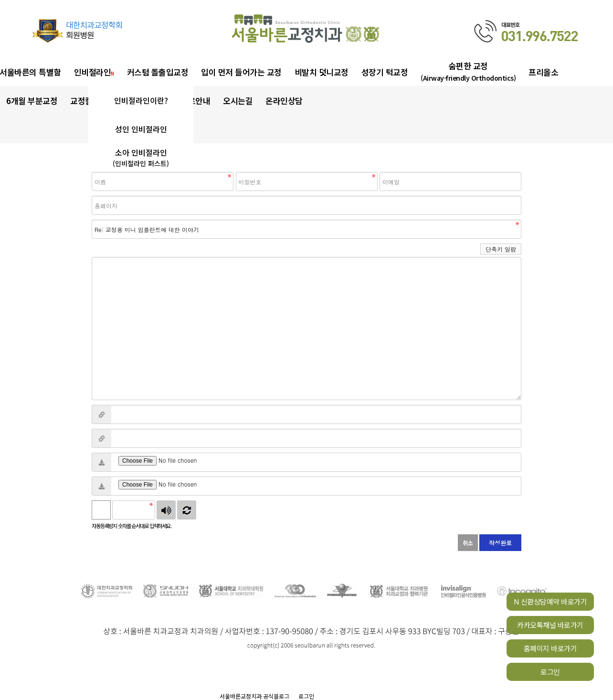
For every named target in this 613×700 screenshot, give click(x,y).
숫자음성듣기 (166, 510)
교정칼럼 (88, 101)
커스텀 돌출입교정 (158, 72)
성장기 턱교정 (385, 72)
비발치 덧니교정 (322, 72)
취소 (468, 543)
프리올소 (543, 72)
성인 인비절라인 (141, 129)
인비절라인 (94, 72)
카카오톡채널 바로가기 (550, 625)
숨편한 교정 (468, 71)
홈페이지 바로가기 (550, 648)
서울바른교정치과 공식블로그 (254, 696)
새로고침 (187, 510)
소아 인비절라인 (141, 158)
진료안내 (195, 101)
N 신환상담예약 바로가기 (550, 601)
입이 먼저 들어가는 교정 (241, 72)
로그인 (550, 672)
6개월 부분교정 (32, 101)
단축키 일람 (501, 249)
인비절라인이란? (141, 100)
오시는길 (238, 101)
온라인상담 (284, 101)
